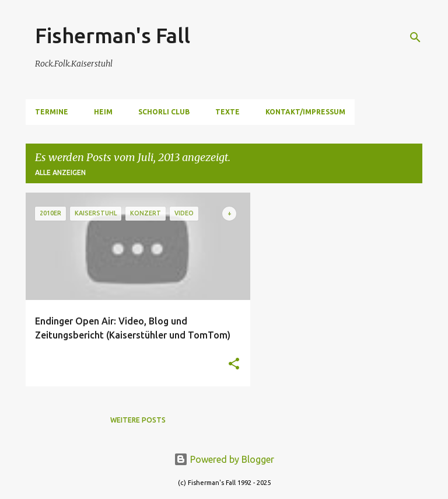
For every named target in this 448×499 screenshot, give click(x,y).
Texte (228, 112)
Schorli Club (164, 112)
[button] (234, 364)
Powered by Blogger (224, 459)
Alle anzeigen (60, 172)
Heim (103, 112)
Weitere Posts (138, 420)
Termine (52, 112)
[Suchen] (415, 37)
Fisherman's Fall (113, 35)
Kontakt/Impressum (305, 112)
